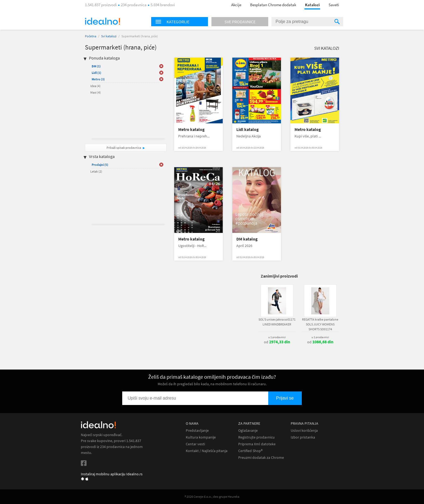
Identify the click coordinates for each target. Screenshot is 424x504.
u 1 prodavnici (277, 337)
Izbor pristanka (303, 437)
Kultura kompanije (201, 437)
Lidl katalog (248, 129)
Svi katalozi (109, 36)
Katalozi (312, 5)
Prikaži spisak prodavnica (124, 148)
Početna (91, 36)
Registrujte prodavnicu (256, 437)
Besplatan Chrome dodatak (273, 5)
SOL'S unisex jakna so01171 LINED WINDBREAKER (277, 322)
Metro (98, 79)
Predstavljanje (197, 431)
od (277, 342)
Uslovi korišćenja (304, 431)
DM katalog (247, 239)
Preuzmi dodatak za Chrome (261, 458)
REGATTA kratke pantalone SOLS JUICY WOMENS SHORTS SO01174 (320, 324)
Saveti (334, 5)
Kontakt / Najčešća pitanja (207, 451)
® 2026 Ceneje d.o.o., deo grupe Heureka (212, 497)
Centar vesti (195, 444)
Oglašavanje (248, 431)
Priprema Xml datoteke (257, 444)
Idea (95, 86)
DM (96, 66)
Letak (96, 171)
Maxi (96, 92)
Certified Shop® (250, 451)
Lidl (96, 73)
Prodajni (100, 165)
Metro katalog (191, 129)
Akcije (236, 5)
